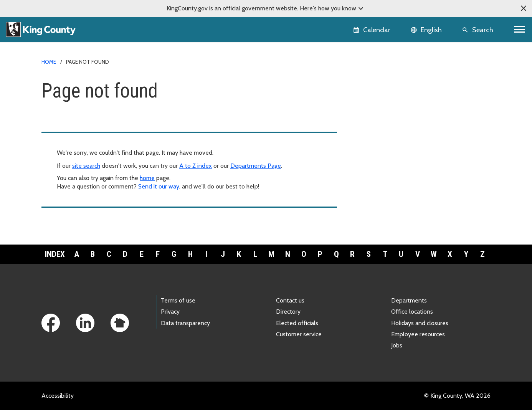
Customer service (299, 334)
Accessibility (58, 396)
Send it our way (159, 186)
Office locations (412, 312)
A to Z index (196, 166)
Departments (409, 300)
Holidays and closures (420, 323)
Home (49, 62)
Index (55, 254)
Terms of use (178, 300)
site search (86, 166)
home (147, 178)
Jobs (397, 345)
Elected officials (297, 323)
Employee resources (418, 334)
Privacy (170, 312)
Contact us (290, 300)
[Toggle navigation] (520, 30)
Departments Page (256, 166)
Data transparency (185, 323)
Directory (288, 312)
